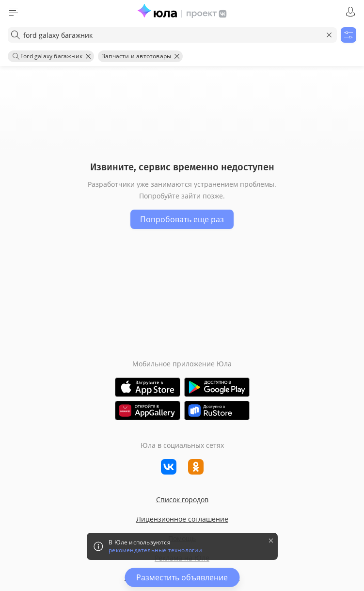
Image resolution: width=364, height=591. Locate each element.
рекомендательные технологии (155, 550)
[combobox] (172, 35)
